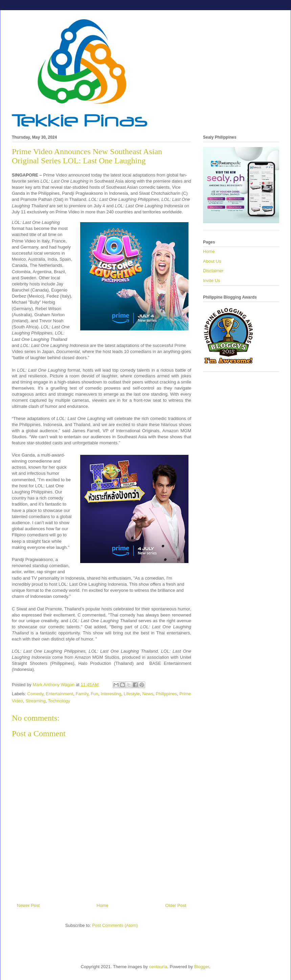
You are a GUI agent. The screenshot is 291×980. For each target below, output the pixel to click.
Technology (59, 701)
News (148, 694)
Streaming (35, 701)
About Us (212, 261)
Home (103, 905)
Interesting (111, 694)
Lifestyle (132, 694)
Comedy (35, 694)
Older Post (176, 905)
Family (82, 694)
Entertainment (59, 694)
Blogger (202, 967)
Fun (94, 694)
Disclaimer (213, 271)
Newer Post (28, 905)
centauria (158, 967)
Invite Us (212, 281)
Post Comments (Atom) (115, 925)
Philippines (166, 694)
